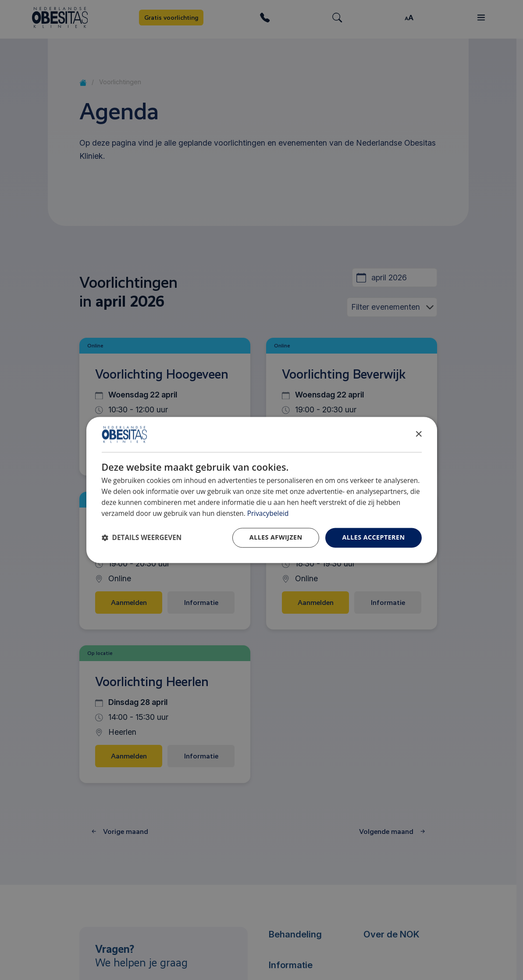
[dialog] (262, 490)
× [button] (418, 434)
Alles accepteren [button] (373, 538)
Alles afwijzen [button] (276, 538)
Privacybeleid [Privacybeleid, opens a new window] (268, 513)
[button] (142, 538)
